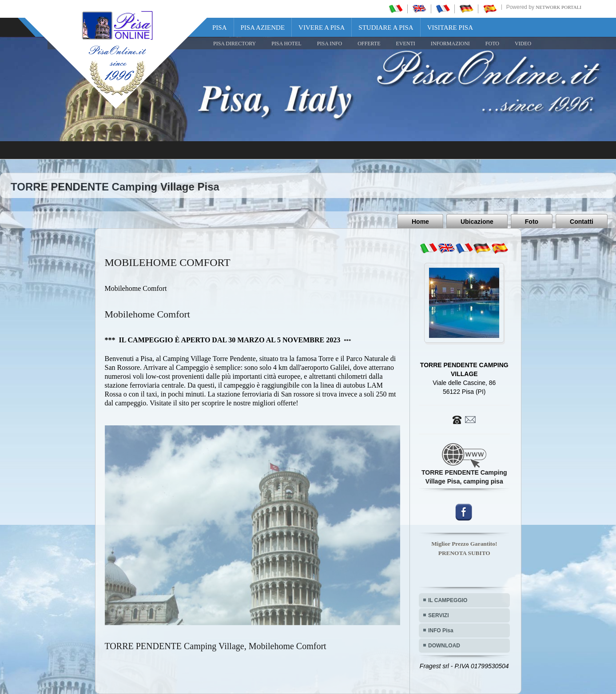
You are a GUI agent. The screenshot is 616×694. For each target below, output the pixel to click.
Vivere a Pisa (322, 28)
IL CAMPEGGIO (448, 600)
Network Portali (558, 7)
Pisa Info (330, 44)
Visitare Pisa (450, 28)
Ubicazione (477, 222)
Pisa (220, 28)
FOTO (492, 44)
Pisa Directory (234, 44)
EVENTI (405, 44)
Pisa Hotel (286, 44)
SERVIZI (438, 615)
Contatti (582, 222)
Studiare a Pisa (386, 28)
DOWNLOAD (444, 646)
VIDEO (523, 44)
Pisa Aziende (263, 28)
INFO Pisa (441, 631)
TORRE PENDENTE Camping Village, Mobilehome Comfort (216, 646)
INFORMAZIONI (450, 44)
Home (420, 222)
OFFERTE (369, 44)
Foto (532, 222)
